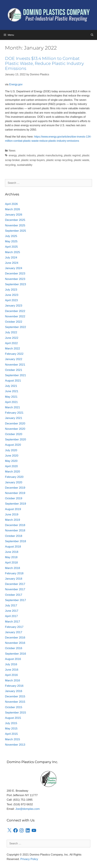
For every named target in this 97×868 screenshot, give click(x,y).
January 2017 (14, 632)
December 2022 (15, 311)
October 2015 (14, 707)
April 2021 (11, 402)
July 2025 (11, 236)
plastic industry (27, 155)
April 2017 (11, 616)
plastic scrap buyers (33, 160)
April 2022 (11, 343)
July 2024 (11, 258)
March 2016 (13, 680)
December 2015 (15, 696)
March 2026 (13, 209)
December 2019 (15, 488)
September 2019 (16, 504)
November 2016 (15, 643)
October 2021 (14, 370)
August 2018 (13, 547)
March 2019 (13, 520)
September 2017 (16, 600)
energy (13, 155)
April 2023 (11, 300)
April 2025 (11, 247)
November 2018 (15, 530)
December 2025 (15, 220)
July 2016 (11, 664)
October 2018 (14, 536)
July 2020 (11, 450)
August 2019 (13, 509)
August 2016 (13, 659)
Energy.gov (16, 84)
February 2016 (14, 686)
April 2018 (11, 563)
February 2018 (14, 573)
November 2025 (15, 225)
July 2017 (11, 605)
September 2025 (16, 231)
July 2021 (11, 386)
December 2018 (15, 525)
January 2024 (14, 268)
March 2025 (13, 252)
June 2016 (12, 670)
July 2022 (11, 332)
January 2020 (14, 482)
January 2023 (14, 306)
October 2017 (14, 595)
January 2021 (14, 418)
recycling (10, 165)
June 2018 (12, 552)
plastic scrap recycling (59, 160)
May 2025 (11, 241)
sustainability (25, 165)
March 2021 (13, 407)
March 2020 (13, 472)
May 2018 (11, 557)
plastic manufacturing (50, 155)
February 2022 (14, 354)
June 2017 (12, 611)
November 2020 (15, 429)
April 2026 (11, 204)
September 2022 (16, 327)
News (12, 151)
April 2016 (11, 675)
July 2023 (11, 290)
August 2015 (13, 718)
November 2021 (15, 365)
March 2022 (13, 349)
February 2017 (14, 627)
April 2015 (11, 734)
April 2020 (11, 466)
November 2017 (15, 589)
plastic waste (82, 160)
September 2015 (16, 713)
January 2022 (14, 359)
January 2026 (14, 215)
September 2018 (16, 541)
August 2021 (13, 381)
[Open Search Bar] (92, 35)
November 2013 (15, 745)
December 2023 (15, 274)
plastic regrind (72, 155)
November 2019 (15, 493)
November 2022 (15, 316)
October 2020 (14, 434)
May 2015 (11, 729)
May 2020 (11, 461)
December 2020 (15, 424)
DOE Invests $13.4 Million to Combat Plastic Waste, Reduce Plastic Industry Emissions (44, 63)
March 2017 (13, 622)
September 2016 (16, 654)
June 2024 (12, 263)
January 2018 (14, 579)
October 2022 (14, 322)
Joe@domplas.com (28, 809)
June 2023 (12, 295)
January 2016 (14, 691)
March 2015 (13, 739)
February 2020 (14, 477)
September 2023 (16, 284)
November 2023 (15, 279)
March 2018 (13, 568)
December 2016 (15, 638)
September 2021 (16, 375)
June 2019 (12, 514)
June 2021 (12, 391)
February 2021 (14, 413)
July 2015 (11, 723)
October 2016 (14, 648)
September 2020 (16, 439)
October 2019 (14, 498)
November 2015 (15, 702)
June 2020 (12, 456)
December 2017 (15, 584)
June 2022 (12, 338)
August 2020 (13, 445)
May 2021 (11, 397)
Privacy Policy (29, 859)
